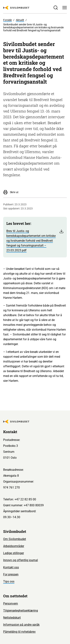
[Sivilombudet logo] (16, 8)
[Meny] (65, 8)
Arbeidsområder (14, 546)
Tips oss (9, 581)
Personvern (11, 604)
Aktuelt (20, 20)
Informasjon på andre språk (21, 625)
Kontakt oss (11, 567)
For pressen (11, 574)
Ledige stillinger (14, 553)
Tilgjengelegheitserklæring (21, 611)
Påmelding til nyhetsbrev (19, 632)
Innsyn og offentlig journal (21, 560)
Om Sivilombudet (15, 539)
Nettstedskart (12, 618)
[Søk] (56, 8)
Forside (7, 20)
